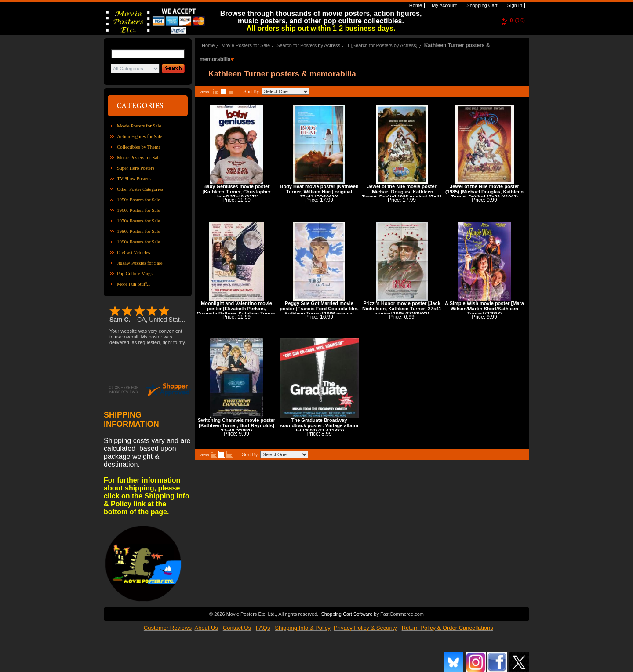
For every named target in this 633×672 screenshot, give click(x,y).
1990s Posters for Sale (138, 242)
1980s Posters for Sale (138, 231)
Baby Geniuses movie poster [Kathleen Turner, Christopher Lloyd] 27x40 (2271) (236, 192)
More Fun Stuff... (134, 284)
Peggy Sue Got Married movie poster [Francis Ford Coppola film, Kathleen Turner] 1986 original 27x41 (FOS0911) (319, 311)
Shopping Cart (481, 5)
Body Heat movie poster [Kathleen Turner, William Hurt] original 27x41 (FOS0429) (319, 192)
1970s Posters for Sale (138, 221)
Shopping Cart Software (347, 613)
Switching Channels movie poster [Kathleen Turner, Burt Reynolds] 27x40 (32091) (236, 425)
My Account (444, 5)
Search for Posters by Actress (308, 45)
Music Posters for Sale (139, 157)
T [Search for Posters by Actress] (382, 45)
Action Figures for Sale (140, 136)
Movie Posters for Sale (139, 126)
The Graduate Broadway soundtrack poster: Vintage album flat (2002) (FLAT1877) (319, 425)
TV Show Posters (134, 178)
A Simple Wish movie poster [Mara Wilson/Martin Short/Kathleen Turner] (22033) (484, 309)
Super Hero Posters (136, 168)
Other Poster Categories (140, 189)
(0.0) (517, 20)
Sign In (514, 5)
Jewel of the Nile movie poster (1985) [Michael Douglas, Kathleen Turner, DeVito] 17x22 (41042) (484, 192)
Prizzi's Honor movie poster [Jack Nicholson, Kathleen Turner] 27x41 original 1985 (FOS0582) (402, 309)
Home (415, 5)
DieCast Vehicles (133, 252)
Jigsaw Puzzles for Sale (140, 263)
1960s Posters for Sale (138, 210)
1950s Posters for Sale (138, 200)
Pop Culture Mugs (135, 273)
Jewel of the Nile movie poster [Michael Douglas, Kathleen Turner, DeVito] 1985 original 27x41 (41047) (402, 194)
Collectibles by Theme (139, 147)
